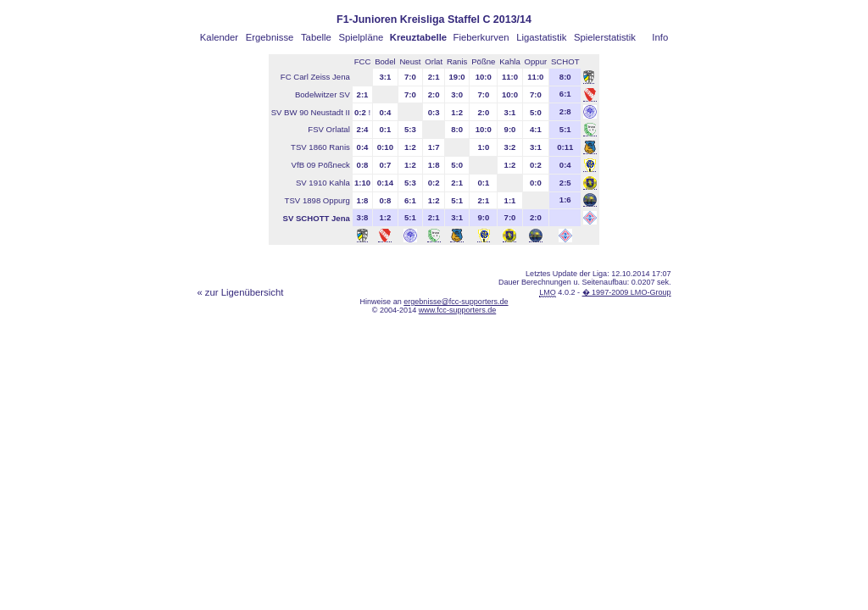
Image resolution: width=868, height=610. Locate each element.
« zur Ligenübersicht (240, 292)
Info (660, 37)
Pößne (483, 61)
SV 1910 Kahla (323, 183)
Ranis (457, 61)
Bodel (385, 61)
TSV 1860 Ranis (320, 147)
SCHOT (565, 61)
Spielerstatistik (605, 37)
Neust (410, 61)
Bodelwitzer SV (323, 94)
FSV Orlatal (329, 129)
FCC (363, 61)
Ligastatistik (541, 37)
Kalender (219, 37)
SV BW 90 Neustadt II (311, 112)
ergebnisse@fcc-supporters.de (456, 302)
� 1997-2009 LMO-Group (627, 292)
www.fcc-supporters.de (458, 310)
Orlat (434, 61)
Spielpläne (361, 37)
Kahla (510, 61)
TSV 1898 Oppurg (317, 200)
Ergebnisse (270, 37)
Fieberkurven (481, 37)
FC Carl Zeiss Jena (315, 77)
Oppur (536, 61)
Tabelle (316, 37)
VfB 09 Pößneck (321, 165)
